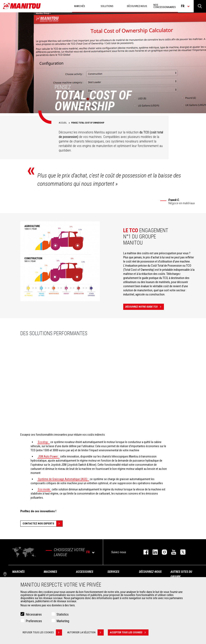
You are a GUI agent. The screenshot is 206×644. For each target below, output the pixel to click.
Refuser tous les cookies (42, 632)
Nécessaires (34, 614)
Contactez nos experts (43, 524)
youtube (172, 552)
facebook (144, 552)
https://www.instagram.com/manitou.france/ (162, 552)
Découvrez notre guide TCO (145, 307)
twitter (181, 552)
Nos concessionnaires (165, 6)
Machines (50, 572)
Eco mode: (44, 489)
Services (113, 572)
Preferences (34, 621)
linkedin (153, 552)
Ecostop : (44, 442)
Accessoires (85, 572)
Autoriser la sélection (85, 632)
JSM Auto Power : (48, 456)
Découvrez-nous (150, 572)
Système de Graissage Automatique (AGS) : (63, 479)
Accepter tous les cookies (129, 632)
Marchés (18, 572)
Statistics (63, 614)
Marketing (63, 621)
